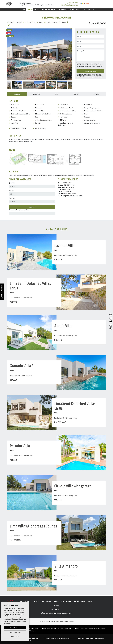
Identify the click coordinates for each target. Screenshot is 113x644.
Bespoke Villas (45, 10)
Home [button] (23, 10)
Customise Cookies (15, 632)
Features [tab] (17, 94)
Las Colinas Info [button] (63, 10)
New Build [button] (30, 10)
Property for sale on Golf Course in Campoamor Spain (90, 638)
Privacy (62, 622)
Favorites (91, 10)
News (78, 10)
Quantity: (12, 183)
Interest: (12, 191)
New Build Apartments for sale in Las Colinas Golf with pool (90, 629)
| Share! (63, 22)
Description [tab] (37, 94)
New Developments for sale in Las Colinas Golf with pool (57, 629)
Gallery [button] (72, 10)
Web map (72, 622)
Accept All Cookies (15, 628)
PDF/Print (96, 94)
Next (70, 54)
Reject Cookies (15, 636)
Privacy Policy (99, 65)
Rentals (54, 10)
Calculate (32, 207)
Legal (57, 622)
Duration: (12, 198)
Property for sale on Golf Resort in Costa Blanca (57, 638)
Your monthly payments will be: (19, 210)
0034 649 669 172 (73, 3)
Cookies (66, 622)
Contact (84, 10)
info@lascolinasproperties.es (71, 5)
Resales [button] (37, 10)
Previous (9, 54)
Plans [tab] (57, 94)
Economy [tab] (76, 94)
